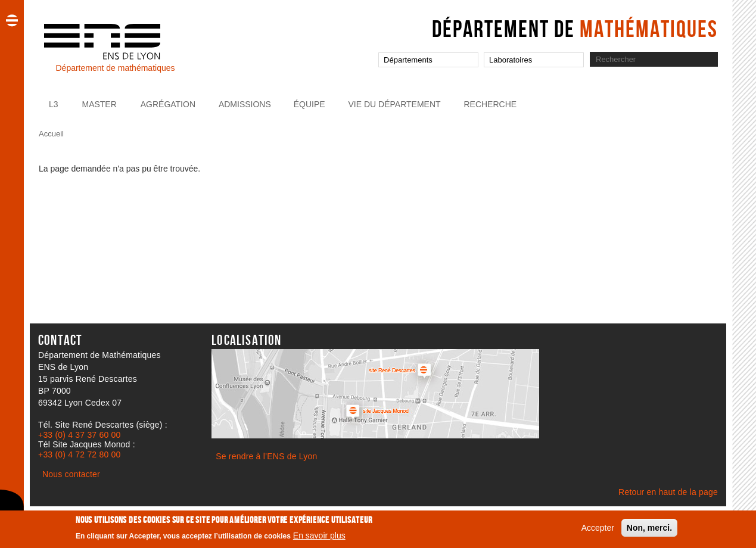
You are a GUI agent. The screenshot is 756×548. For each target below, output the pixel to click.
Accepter (598, 531)
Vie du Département (395, 104)
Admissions (245, 104)
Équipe (309, 104)
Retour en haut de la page (668, 492)
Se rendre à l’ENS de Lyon (266, 456)
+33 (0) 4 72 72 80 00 (79, 454)
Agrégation (168, 104)
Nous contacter (71, 474)
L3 (54, 104)
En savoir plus (319, 538)
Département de (575, 29)
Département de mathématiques (115, 68)
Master (99, 104)
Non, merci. (649, 531)
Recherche (490, 104)
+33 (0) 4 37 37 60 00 (79, 435)
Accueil (51, 134)
